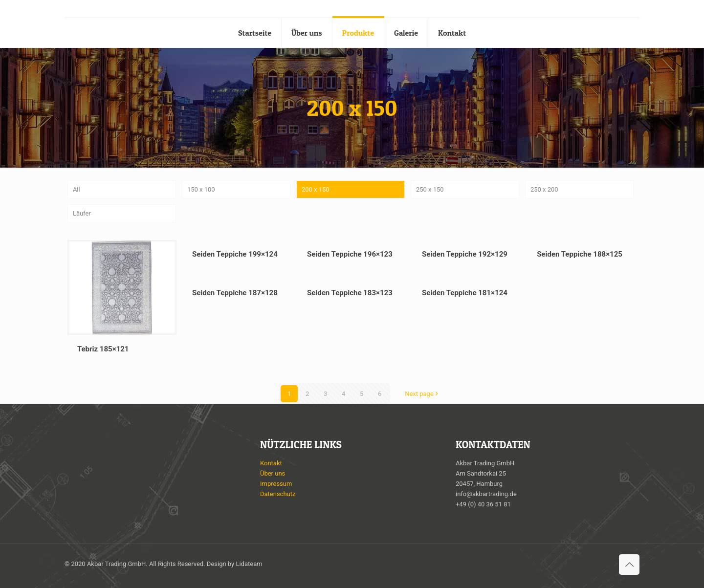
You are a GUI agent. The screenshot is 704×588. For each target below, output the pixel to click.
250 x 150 (430, 189)
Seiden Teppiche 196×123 (350, 254)
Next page (422, 394)
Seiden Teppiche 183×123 (350, 293)
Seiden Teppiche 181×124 (465, 293)
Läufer (82, 213)
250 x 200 (544, 189)
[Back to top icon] (629, 565)
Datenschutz (278, 494)
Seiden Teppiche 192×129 (465, 254)
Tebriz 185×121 (103, 349)
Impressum (276, 484)
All (77, 189)
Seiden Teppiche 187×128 (235, 293)
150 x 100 (201, 189)
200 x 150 (316, 189)
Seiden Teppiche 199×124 (235, 254)
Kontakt (271, 463)
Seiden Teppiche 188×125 (580, 254)
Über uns (273, 473)
